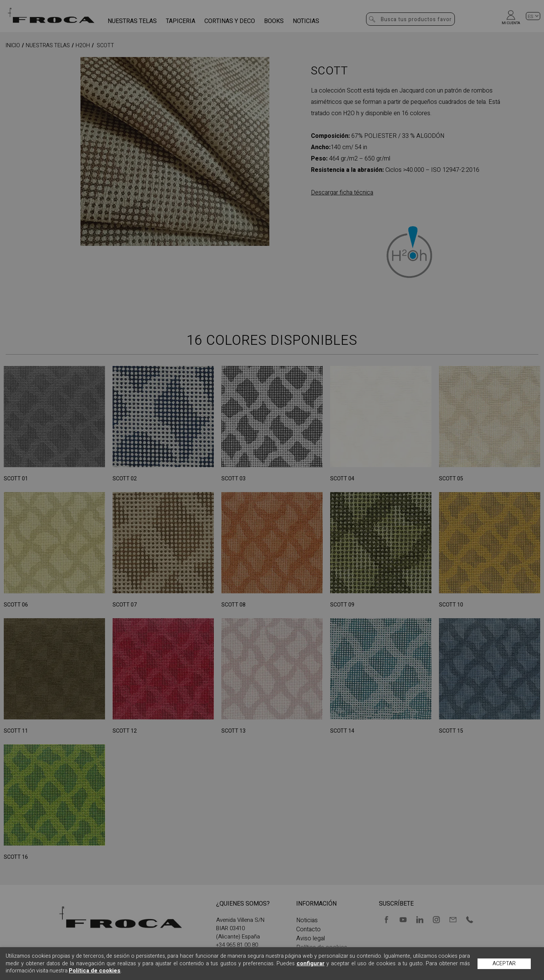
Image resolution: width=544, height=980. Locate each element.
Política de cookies (95, 971)
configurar (311, 963)
